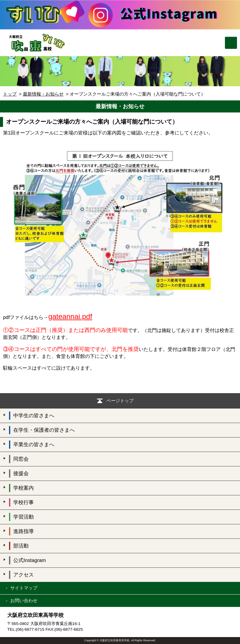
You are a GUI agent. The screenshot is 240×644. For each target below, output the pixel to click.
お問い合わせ (24, 600)
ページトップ (120, 401)
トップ (10, 94)
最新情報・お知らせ (43, 94)
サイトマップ (24, 588)
